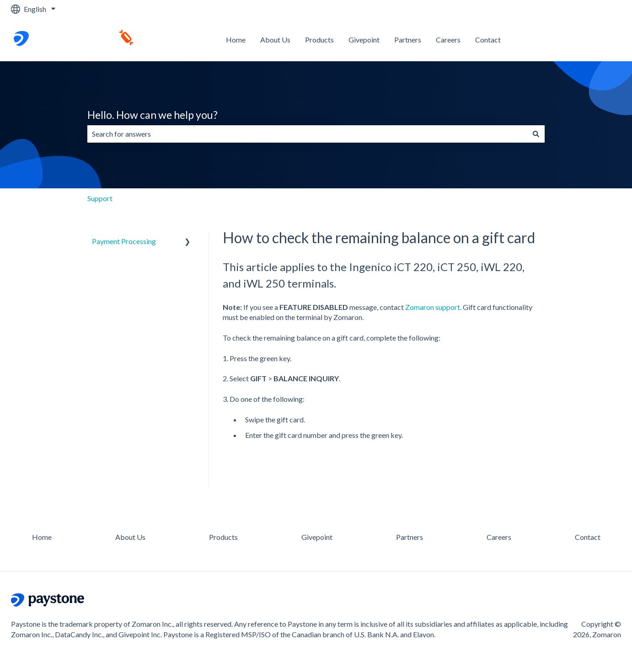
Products (319, 40)
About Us (275, 40)
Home (236, 40)
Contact (488, 40)
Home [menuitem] (42, 537)
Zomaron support (433, 307)
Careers (448, 40)
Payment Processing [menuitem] (124, 241)
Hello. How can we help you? (153, 115)
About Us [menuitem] (130, 537)
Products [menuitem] (223, 537)
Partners (408, 40)
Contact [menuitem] (588, 537)
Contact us (595, 40)
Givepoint (364, 40)
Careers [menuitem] (499, 537)
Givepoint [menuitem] (317, 537)
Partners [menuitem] (410, 537)
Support (100, 198)
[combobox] (307, 134)
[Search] (536, 134)
